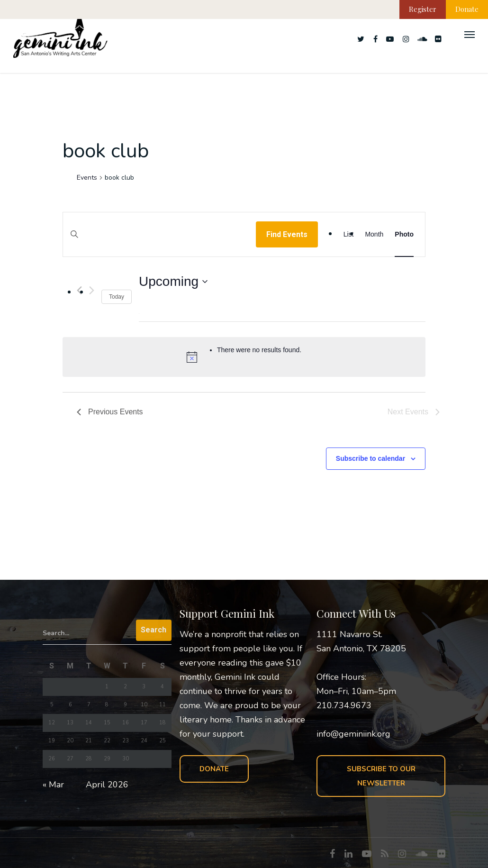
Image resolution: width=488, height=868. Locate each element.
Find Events (287, 234)
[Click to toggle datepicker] (173, 282)
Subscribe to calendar (371, 458)
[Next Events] (92, 290)
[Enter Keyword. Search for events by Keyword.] (159, 243)
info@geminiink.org (353, 734)
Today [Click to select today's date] (117, 297)
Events (87, 178)
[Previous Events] (110, 412)
